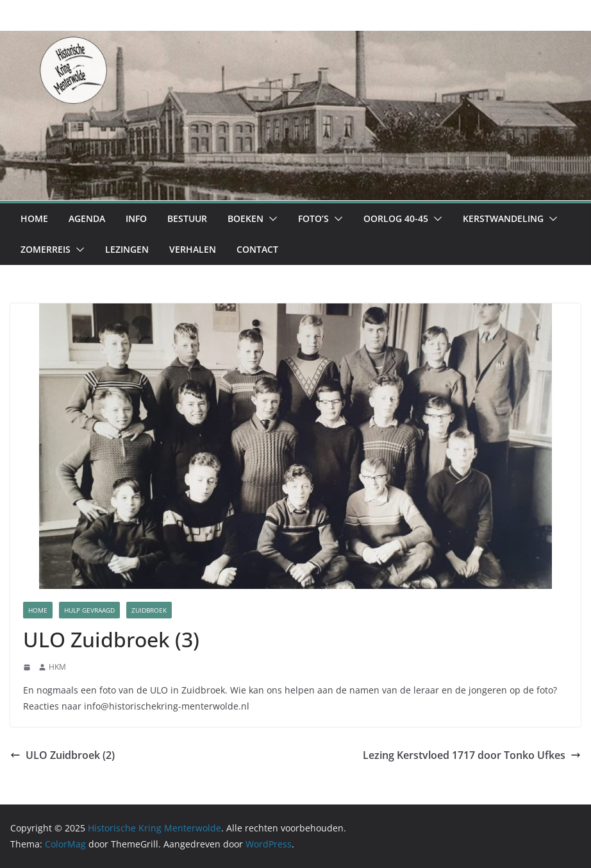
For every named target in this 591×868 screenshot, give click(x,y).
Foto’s (313, 218)
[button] (271, 219)
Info (136, 218)
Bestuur (187, 218)
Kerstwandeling (503, 218)
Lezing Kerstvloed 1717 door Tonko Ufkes (472, 755)
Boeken (246, 218)
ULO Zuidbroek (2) (62, 755)
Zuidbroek (149, 610)
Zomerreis (46, 249)
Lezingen (127, 249)
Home (34, 218)
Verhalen (193, 249)
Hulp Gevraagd (89, 610)
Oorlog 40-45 (396, 218)
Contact (257, 249)
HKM (57, 667)
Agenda (87, 218)
